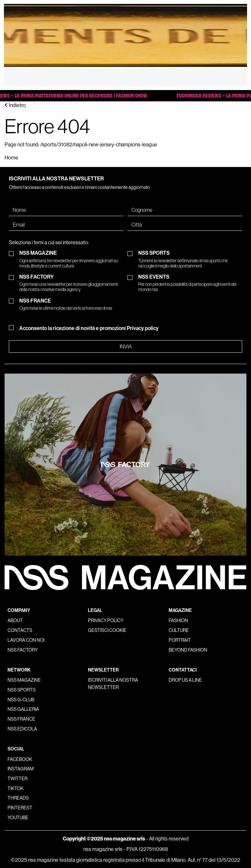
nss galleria (23, 709)
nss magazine (24, 680)
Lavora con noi (26, 640)
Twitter (17, 779)
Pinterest (20, 808)
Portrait (180, 640)
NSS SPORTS (190, 259)
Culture (179, 630)
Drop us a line (185, 680)
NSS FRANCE (66, 304)
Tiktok (16, 788)
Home (11, 158)
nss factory (23, 650)
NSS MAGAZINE (71, 259)
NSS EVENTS (190, 283)
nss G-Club (21, 700)
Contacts (20, 630)
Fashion (178, 620)
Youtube (18, 818)
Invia (126, 346)
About (15, 620)
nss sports (22, 690)
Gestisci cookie (107, 630)
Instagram (21, 769)
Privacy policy (143, 328)
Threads (18, 798)
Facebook (20, 759)
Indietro (15, 105)
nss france (21, 719)
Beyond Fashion (188, 650)
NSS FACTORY (71, 283)
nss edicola (22, 729)
